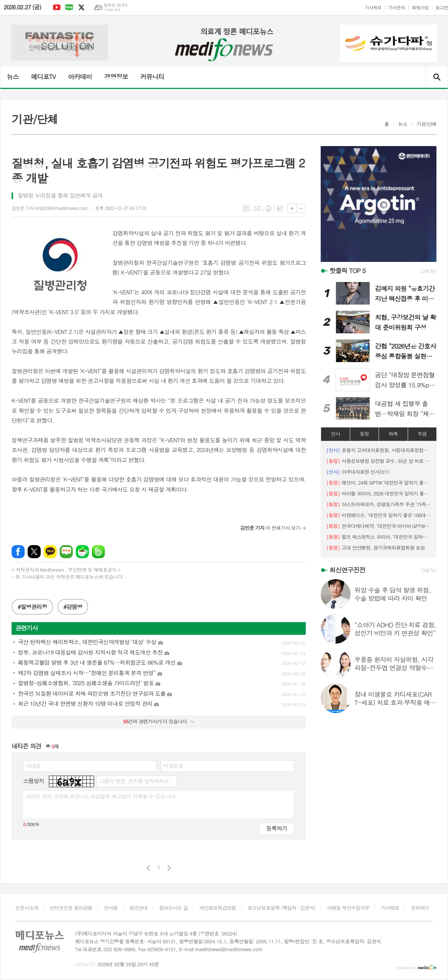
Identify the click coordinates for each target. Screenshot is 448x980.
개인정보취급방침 (218, 908)
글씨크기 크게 (292, 208)
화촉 (393, 434)
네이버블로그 (69, 7)
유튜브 (57, 7)
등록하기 (277, 828)
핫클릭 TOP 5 (347, 270)
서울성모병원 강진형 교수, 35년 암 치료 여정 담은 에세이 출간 (379, 461)
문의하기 (420, 908)
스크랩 (280, 208)
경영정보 (116, 77)
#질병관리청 (32, 607)
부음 (422, 434)
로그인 (442, 7)
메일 (257, 208)
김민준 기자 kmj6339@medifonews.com (50, 208)
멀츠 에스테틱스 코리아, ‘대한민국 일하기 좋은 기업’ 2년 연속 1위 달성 (379, 537)
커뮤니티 (152, 77)
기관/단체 (426, 124)
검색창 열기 (437, 77)
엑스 (81, 7)
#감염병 (73, 607)
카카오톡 (50, 552)
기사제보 (373, 7)
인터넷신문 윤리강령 (71, 908)
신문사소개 (27, 908)
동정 (364, 434)
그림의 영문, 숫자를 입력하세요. (135, 781)
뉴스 (13, 77)
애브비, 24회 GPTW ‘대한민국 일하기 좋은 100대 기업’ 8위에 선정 (379, 483)
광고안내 (138, 908)
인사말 (111, 908)
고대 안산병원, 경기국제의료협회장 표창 (375, 548)
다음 (169, 868)
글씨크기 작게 (301, 208)
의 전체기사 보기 (270, 528)
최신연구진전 (347, 570)
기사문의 (397, 7)
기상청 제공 (112, 10)
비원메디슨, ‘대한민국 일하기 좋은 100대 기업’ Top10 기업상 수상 (379, 515)
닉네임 (33, 766)
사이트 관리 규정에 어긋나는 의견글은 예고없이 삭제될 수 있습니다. (101, 796)
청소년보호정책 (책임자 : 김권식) (281, 908)
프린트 (268, 208)
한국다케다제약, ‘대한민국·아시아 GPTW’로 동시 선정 (379, 526)
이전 (148, 868)
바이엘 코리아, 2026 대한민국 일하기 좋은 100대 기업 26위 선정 (379, 493)
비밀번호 (173, 766)
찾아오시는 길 (173, 908)
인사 (335, 434)
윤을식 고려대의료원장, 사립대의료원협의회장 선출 (379, 450)
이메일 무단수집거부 (348, 908)
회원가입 (420, 7)
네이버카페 (82, 552)
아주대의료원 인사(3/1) (358, 472)
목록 (246, 208)
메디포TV (43, 77)
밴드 (98, 552)
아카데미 (80, 77)
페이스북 (18, 552)
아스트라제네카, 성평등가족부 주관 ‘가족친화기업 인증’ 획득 (379, 504)
